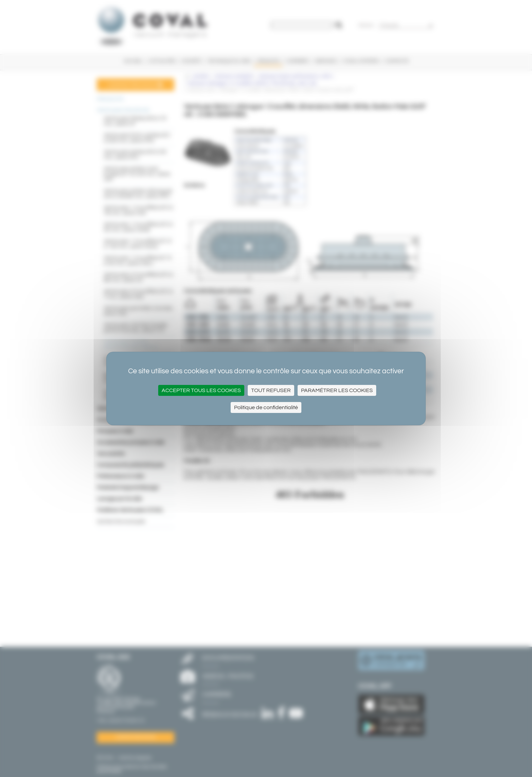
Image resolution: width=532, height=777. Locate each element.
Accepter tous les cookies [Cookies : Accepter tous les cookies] (201, 390)
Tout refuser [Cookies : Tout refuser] (271, 390)
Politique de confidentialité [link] (266, 407)
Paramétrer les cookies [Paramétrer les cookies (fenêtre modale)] (337, 390)
